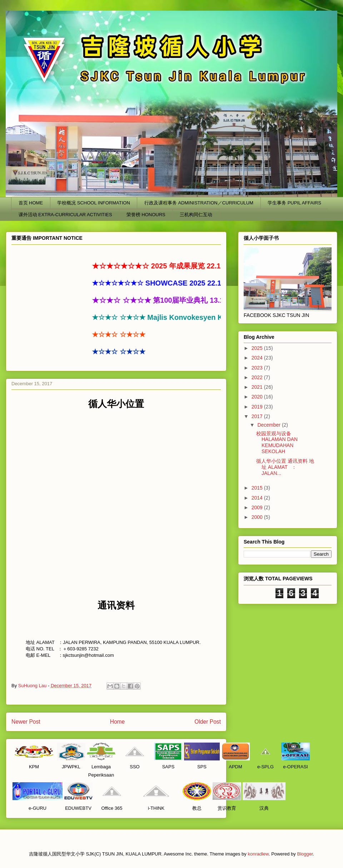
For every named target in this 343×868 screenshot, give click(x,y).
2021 (258, 387)
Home (118, 722)
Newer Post (26, 722)
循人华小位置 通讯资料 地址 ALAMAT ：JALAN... (285, 467)
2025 (258, 348)
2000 (258, 517)
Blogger (305, 854)
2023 (258, 368)
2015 (258, 488)
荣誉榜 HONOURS (146, 215)
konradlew (258, 854)
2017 (258, 416)
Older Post (208, 722)
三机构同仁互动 (196, 215)
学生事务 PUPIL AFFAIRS (294, 203)
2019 (258, 407)
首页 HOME (31, 203)
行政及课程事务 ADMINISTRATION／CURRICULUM (199, 203)
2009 (258, 507)
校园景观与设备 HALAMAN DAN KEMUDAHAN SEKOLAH (277, 442)
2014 (258, 498)
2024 (258, 358)
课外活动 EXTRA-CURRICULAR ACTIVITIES (65, 215)
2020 (258, 397)
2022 (258, 377)
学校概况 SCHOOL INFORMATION (94, 203)
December (269, 425)
